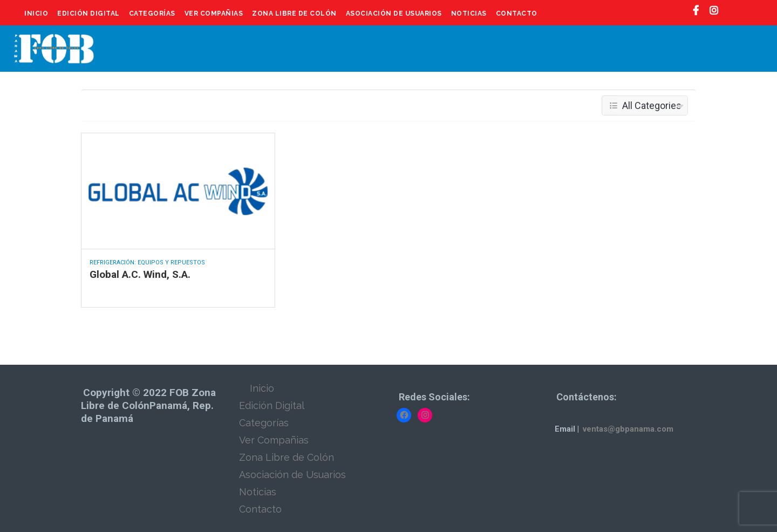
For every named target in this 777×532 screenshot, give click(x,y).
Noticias (469, 13)
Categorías (152, 13)
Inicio (36, 13)
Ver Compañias (214, 13)
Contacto (517, 13)
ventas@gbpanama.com (628, 429)
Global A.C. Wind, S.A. (140, 274)
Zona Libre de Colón (294, 13)
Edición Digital (88, 13)
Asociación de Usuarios (394, 13)
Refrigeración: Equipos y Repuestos (147, 262)
